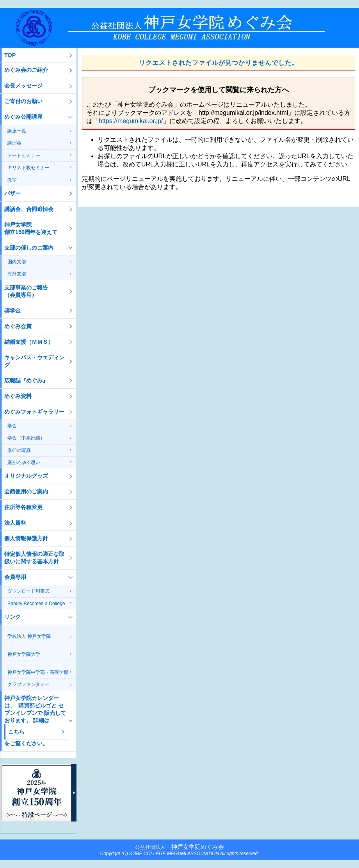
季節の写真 (19, 450)
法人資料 (15, 523)
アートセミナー (24, 155)
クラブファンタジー (28, 684)
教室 (12, 180)
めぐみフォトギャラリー (34, 412)
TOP (10, 55)
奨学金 (12, 311)
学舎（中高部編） (26, 438)
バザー (12, 193)
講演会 (14, 143)
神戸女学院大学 (24, 654)
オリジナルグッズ (26, 476)
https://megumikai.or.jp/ (131, 121)
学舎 (12, 426)
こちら (16, 732)
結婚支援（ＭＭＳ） (29, 342)
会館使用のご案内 (26, 491)
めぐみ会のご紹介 (26, 70)
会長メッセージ (23, 86)
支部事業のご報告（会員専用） (26, 291)
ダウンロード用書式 (28, 591)
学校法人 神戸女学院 (29, 636)
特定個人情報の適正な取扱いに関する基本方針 (34, 558)
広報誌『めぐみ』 (26, 380)
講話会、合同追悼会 (29, 209)
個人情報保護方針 (26, 538)
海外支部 (17, 274)
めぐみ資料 (18, 396)
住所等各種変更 (23, 507)
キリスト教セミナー (28, 168)
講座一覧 (17, 131)
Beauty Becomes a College (36, 604)
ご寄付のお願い (23, 101)
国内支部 (17, 262)
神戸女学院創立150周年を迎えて (31, 228)
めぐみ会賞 (18, 326)
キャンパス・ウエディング (34, 361)
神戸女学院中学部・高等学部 (38, 672)
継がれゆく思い (24, 463)
